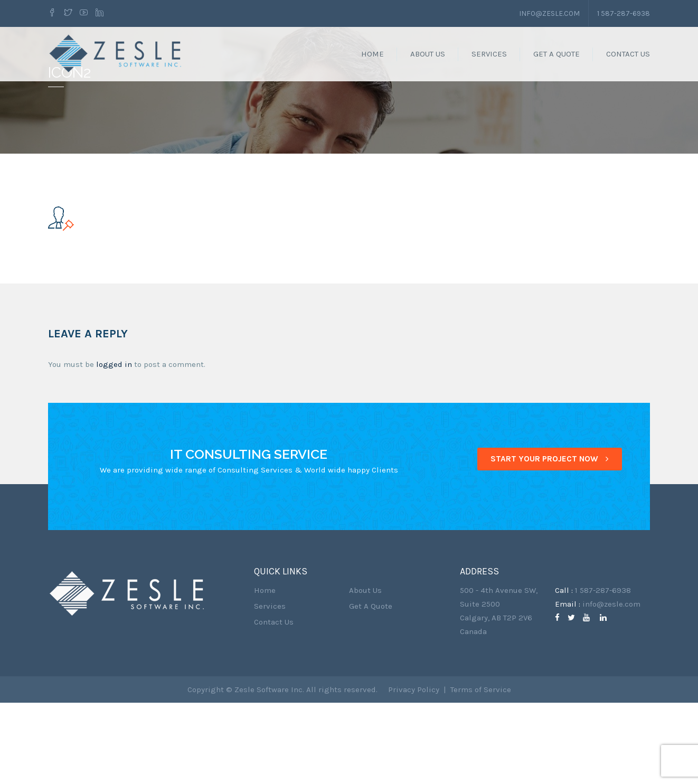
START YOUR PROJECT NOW (550, 540)
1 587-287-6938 (623, 13)
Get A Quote (556, 54)
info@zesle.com (548, 13)
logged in (114, 446)
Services (489, 54)
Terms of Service (481, 771)
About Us (428, 54)
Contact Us (628, 54)
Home (372, 54)
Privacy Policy (414, 771)
